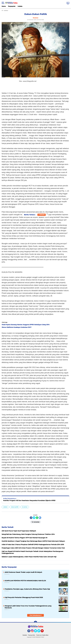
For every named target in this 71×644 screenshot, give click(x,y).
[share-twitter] (34, 518)
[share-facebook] (31, 518)
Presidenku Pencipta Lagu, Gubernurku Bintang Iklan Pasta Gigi (27, 589)
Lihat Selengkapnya (36, 615)
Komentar (36, 522)
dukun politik (15, 507)
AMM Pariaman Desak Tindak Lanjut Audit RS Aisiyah (23, 572)
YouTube (43, 632)
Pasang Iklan (32, 635)
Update (42, 215)
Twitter (36, 632)
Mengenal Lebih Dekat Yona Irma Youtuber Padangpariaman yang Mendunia (28, 607)
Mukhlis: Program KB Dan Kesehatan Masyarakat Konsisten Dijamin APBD (29, 500)
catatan (5, 507)
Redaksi (25, 635)
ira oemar (25, 507)
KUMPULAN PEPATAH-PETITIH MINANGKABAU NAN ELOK (25, 581)
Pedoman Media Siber (42, 635)
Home (4, 6)
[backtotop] (35, 622)
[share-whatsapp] (37, 518)
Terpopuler (12, 6)
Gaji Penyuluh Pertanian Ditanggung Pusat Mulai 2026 (24, 597)
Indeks (20, 6)
